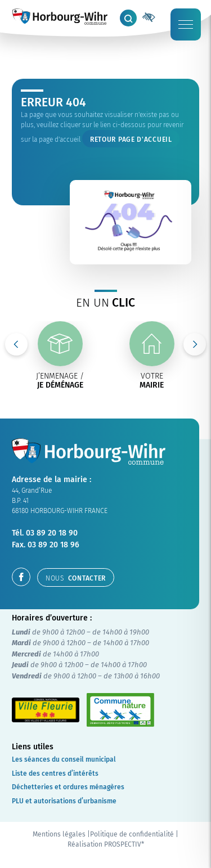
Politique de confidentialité (132, 834)
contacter (76, 578)
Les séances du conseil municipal (64, 759)
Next (195, 344)
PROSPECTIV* (124, 844)
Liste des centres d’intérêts (55, 773)
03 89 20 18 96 (53, 545)
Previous (16, 344)
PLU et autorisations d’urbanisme (64, 801)
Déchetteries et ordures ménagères (68, 787)
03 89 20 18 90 (52, 533)
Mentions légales (59, 834)
